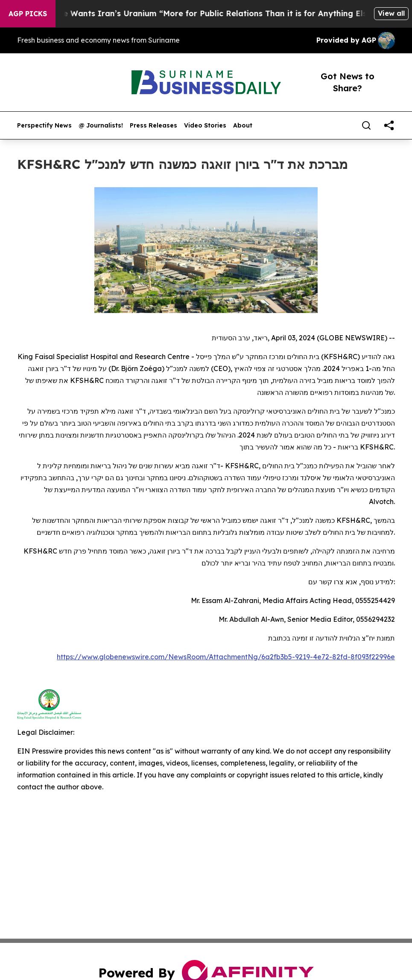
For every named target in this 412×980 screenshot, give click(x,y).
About (243, 126)
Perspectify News (44, 126)
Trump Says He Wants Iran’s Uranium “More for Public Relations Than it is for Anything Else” (199, 13)
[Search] (366, 125)
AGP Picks (28, 14)
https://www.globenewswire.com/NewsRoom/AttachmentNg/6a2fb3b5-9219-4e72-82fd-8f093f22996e (226, 657)
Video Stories (205, 126)
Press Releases (153, 126)
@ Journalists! (101, 126)
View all (391, 13)
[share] (389, 125)
